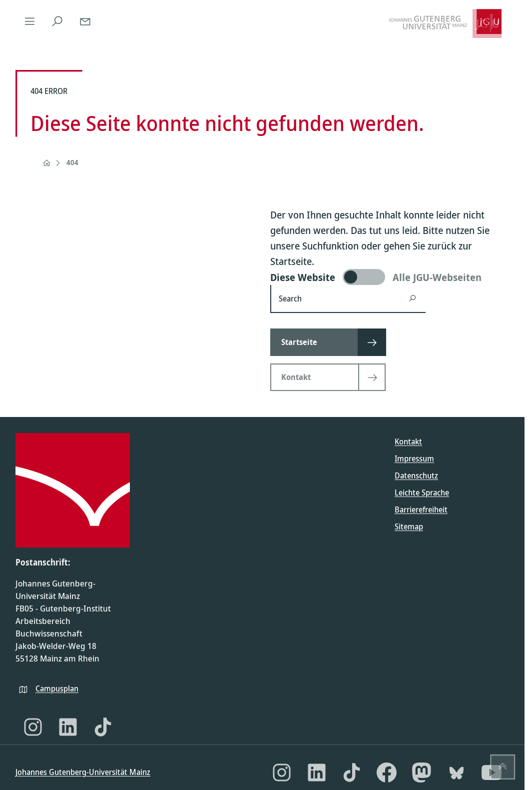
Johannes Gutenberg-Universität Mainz (83, 772)
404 (72, 162)
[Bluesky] (457, 772)
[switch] (390, 277)
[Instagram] (33, 727)
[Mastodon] (422, 772)
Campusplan (57, 688)
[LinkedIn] (68, 727)
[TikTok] (103, 727)
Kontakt (408, 441)
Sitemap (409, 526)
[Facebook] (387, 772)
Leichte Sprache (422, 492)
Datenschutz (416, 475)
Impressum (414, 458)
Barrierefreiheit (421, 509)
